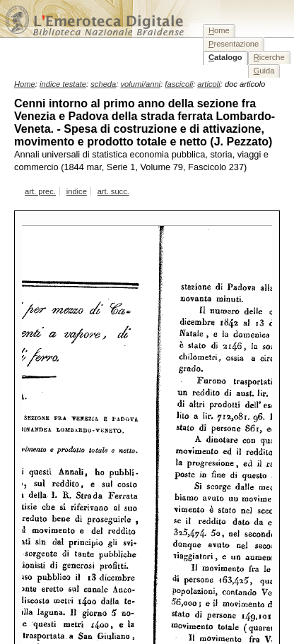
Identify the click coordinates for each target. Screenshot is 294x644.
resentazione (234, 44)
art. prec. (40, 191)
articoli (208, 84)
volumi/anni (141, 84)
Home (25, 84)
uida (264, 71)
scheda (103, 84)
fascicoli (179, 84)
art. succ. (113, 191)
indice (77, 191)
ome (219, 30)
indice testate (63, 84)
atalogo (225, 57)
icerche (269, 57)
